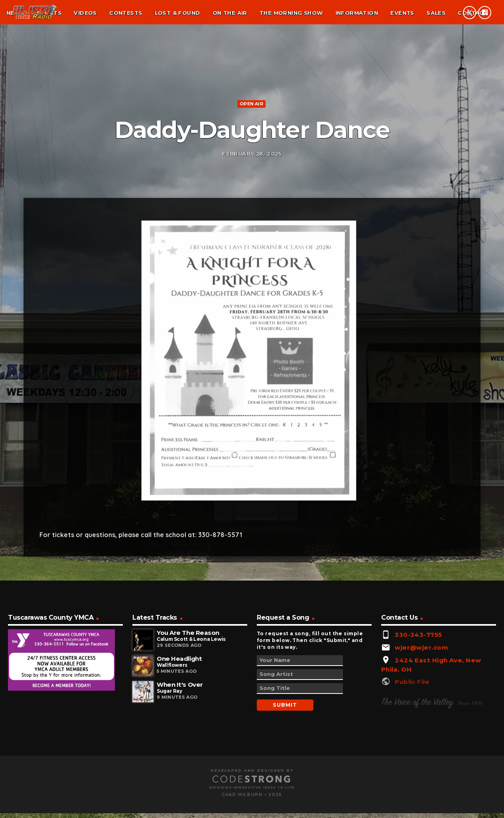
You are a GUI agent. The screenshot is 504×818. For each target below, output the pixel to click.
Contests (126, 13)
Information (357, 13)
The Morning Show (291, 13)
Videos (85, 13)
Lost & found (177, 13)
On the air (230, 13)
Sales (436, 13)
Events (402, 13)
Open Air (251, 207)
